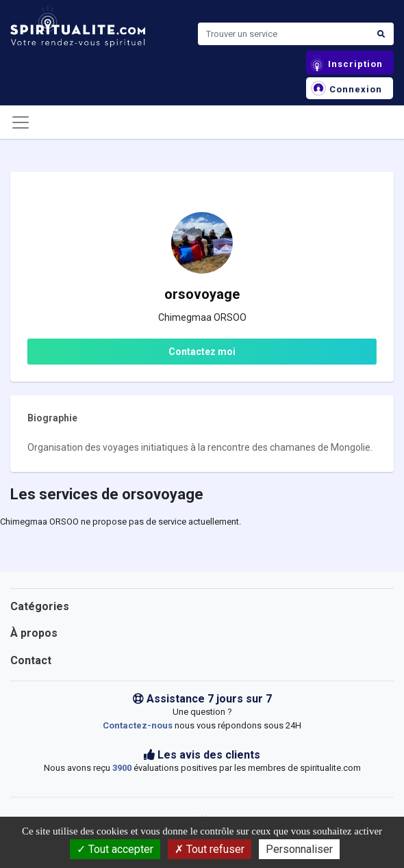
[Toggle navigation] (21, 122)
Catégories (40, 606)
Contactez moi (202, 352)
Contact (31, 660)
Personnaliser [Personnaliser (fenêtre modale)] (299, 849)
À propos (34, 633)
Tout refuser (210, 849)
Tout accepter (115, 849)
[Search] (283, 34)
